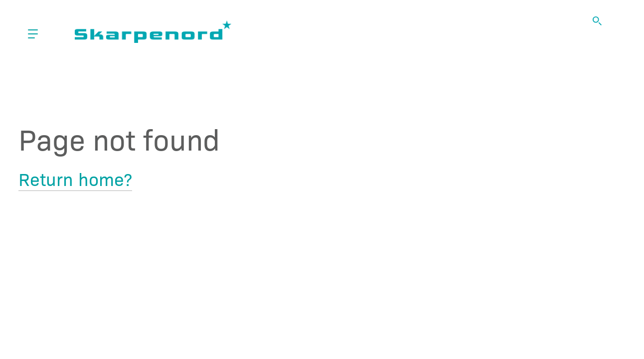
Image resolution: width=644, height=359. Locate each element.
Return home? (75, 179)
